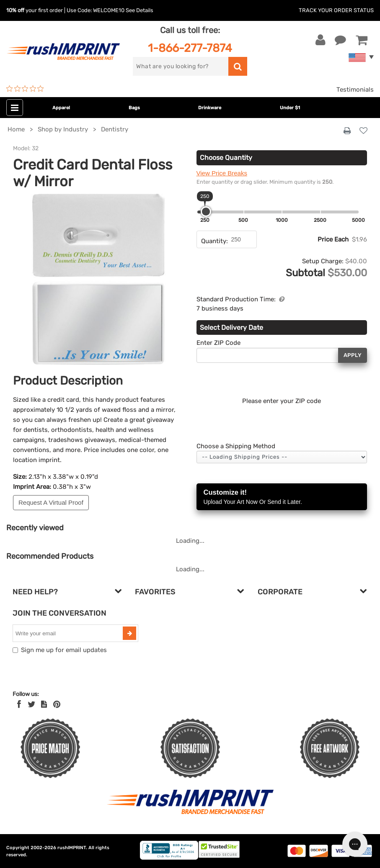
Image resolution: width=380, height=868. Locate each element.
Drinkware (210, 108)
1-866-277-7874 (190, 48)
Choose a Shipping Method (236, 446)
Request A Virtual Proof (51, 502)
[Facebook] (19, 704)
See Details (140, 10)
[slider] (206, 212)
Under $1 (290, 108)
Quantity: (215, 241)
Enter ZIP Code (218, 343)
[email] (69, 633)
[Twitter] (32, 704)
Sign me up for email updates (64, 650)
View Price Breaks (222, 173)
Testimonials (355, 90)
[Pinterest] (57, 704)
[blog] (44, 704)
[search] (180, 66)
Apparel (61, 108)
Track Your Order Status (336, 10)
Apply (353, 355)
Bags (134, 108)
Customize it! (282, 497)
